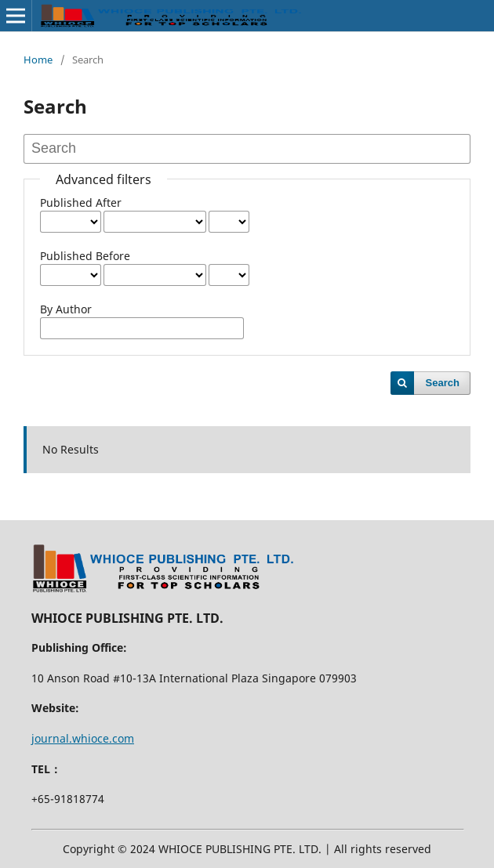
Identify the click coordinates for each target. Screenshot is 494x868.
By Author (66, 309)
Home (38, 60)
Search (443, 383)
